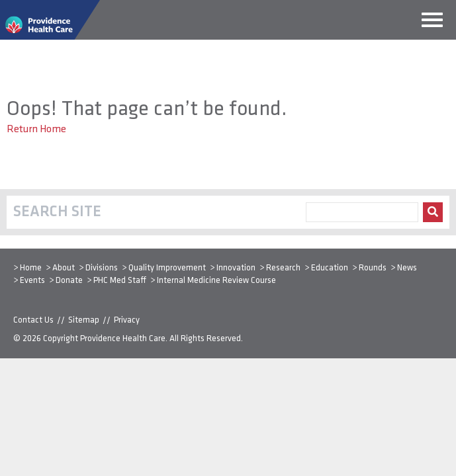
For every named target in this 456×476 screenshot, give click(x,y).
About (64, 268)
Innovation (236, 268)
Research (283, 268)
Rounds (373, 268)
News (407, 268)
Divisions (102, 268)
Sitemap (84, 320)
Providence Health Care (123, 339)
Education (330, 268)
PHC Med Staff (120, 281)
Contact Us (33, 320)
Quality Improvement (167, 268)
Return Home (36, 130)
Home (31, 268)
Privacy (127, 320)
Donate (69, 281)
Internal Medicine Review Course (216, 281)
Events (32, 281)
